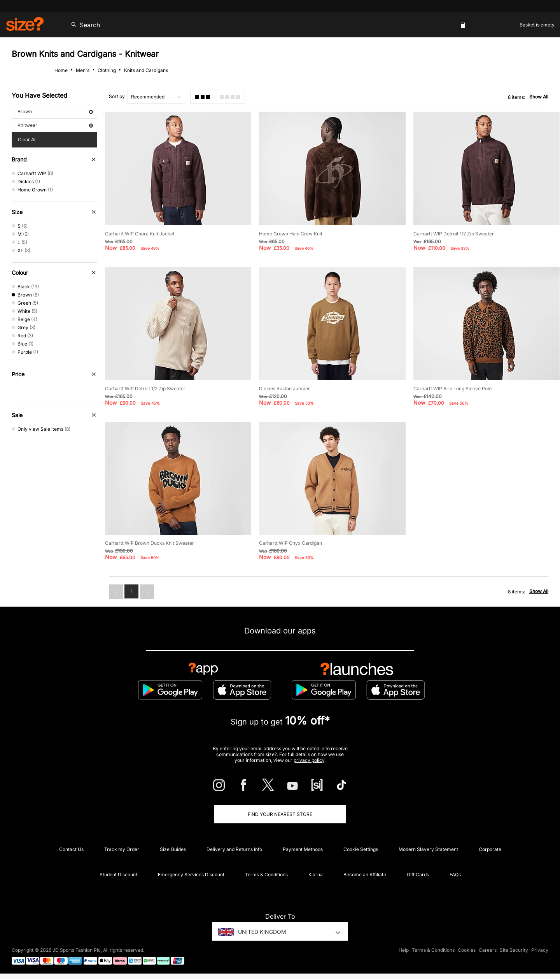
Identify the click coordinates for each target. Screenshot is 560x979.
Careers (488, 950)
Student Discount (118, 875)
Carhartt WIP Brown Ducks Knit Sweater (150, 543)
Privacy (540, 950)
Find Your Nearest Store (280, 814)
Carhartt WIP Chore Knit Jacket (140, 234)
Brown (55, 111)
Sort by (117, 96)
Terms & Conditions (266, 875)
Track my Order (122, 849)
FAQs (455, 875)
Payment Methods (303, 849)
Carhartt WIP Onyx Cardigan (290, 543)
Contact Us (71, 849)
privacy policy (309, 760)
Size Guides (173, 849)
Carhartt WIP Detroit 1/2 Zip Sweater (454, 234)
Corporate (490, 849)
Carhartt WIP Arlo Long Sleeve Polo (452, 389)
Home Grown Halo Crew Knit (291, 234)
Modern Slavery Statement (428, 849)
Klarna (316, 875)
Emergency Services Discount (191, 875)
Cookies (467, 950)
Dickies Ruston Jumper (284, 389)
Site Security (514, 950)
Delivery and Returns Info (234, 849)
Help (404, 950)
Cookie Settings (361, 849)
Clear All (27, 139)
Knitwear (55, 125)
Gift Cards (418, 875)
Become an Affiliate (365, 875)
